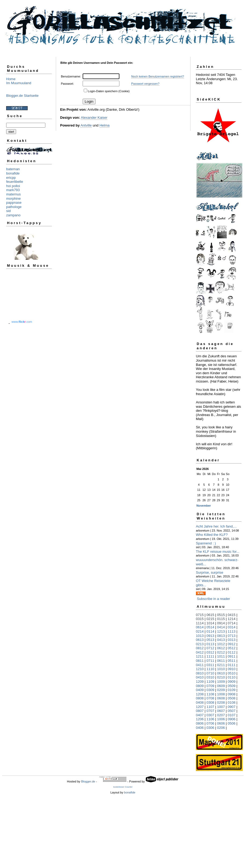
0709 (210, 686)
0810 (200, 673)
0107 (232, 715)
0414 (221, 627)
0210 (221, 677)
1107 (210, 707)
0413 (221, 640)
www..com (22, 322)
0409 (200, 690)
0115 (221, 619)
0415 (232, 615)
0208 (221, 702)
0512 (232, 648)
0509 (232, 686)
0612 (221, 648)
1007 (221, 707)
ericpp (11, 178)
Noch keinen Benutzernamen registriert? (158, 76)
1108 (210, 694)
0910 (232, 669)
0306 (210, 728)
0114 (210, 631)
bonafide (13, 173)
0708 (210, 698)
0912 (232, 644)
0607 (221, 711)
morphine (13, 199)
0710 (210, 673)
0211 (221, 665)
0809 (200, 686)
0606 (221, 723)
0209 (221, 690)
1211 (200, 656)
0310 (210, 677)
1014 (210, 623)
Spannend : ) (206, 543)
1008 (221, 694)
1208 (200, 694)
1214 (232, 619)
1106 (210, 719)
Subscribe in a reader (214, 599)
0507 (232, 711)
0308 (210, 702)
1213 (221, 631)
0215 (210, 619)
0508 (232, 698)
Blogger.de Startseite (22, 96)
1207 (200, 707)
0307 (210, 715)
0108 (232, 702)
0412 (200, 652)
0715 (200, 615)
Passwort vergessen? (145, 84)
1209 (200, 682)
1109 (210, 682)
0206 (221, 728)
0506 (232, 723)
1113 (232, 631)
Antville (86, 125)
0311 (210, 665)
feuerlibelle (15, 182)
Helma (105, 125)
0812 (200, 648)
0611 (221, 661)
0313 (232, 640)
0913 (210, 636)
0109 (232, 690)
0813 (221, 636)
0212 (221, 652)
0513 (210, 640)
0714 (232, 623)
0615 (210, 615)
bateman (13, 169)
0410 (200, 677)
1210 (200, 669)
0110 (232, 677)
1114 (200, 623)
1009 (221, 682)
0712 (210, 648)
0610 (221, 673)
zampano (13, 215)
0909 (232, 682)
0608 (221, 698)
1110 (210, 669)
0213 (200, 644)
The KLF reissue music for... (218, 552)
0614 (200, 627)
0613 (200, 640)
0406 (200, 728)
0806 (200, 723)
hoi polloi (13, 186)
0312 (210, 652)
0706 (210, 723)
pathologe (14, 207)
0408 (200, 702)
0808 (200, 698)
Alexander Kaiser (94, 118)
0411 (200, 665)
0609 (221, 686)
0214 (200, 631)
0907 (232, 707)
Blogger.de (88, 781)
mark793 (13, 190)
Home (11, 79)
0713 (232, 636)
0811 (200, 661)
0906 (232, 719)
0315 (200, 619)
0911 (232, 656)
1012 (221, 644)
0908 (232, 694)
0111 (232, 665)
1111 (210, 656)
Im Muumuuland (19, 83)
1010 (221, 669)
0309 (210, 690)
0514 (210, 627)
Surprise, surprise (210, 572)
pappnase (14, 203)
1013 (200, 636)
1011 (221, 656)
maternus (13, 194)
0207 (221, 715)
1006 (221, 719)
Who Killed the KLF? (212, 535)
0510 (232, 673)
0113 (210, 644)
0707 (210, 711)
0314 (232, 627)
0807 (200, 711)
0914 (221, 623)
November (204, 506)
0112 (232, 652)
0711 (210, 661)
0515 (221, 615)
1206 (200, 719)
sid (8, 211)
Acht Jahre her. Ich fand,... (216, 526)
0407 (200, 715)
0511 (232, 661)
